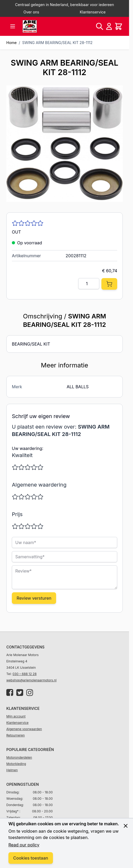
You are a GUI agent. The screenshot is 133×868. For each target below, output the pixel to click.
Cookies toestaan (31, 858)
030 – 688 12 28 (25, 674)
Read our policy (24, 845)
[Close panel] (126, 826)
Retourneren (16, 735)
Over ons (31, 12)
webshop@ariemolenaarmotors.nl (31, 680)
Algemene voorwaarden (24, 729)
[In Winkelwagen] (109, 284)
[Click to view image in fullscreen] (65, 144)
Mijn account (16, 716)
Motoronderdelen (19, 757)
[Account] (109, 26)
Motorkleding (16, 764)
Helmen (12, 770)
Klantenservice (93, 12)
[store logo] (30, 26)
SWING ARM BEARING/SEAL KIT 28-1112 (57, 43)
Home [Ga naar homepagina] (11, 43)
